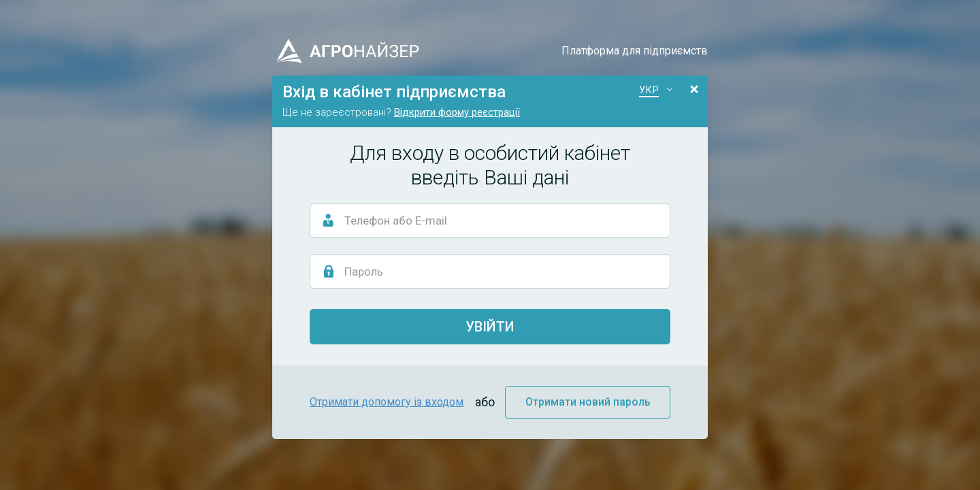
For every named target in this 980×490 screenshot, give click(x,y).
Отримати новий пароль (588, 402)
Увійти (490, 327)
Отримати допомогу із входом (387, 402)
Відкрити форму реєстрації (457, 112)
